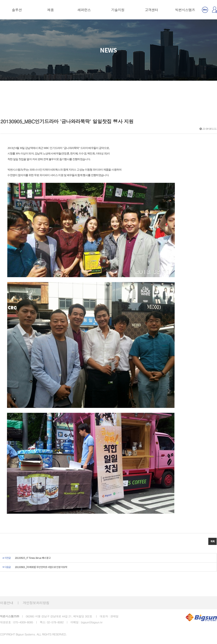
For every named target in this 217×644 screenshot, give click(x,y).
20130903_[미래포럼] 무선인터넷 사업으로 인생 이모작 (41, 567)
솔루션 (17, 10)
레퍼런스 (84, 10)
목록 (213, 541)
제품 (50, 10)
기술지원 (118, 10)
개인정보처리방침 (36, 603)
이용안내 (7, 603)
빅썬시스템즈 (185, 10)
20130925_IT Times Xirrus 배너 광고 (33, 558)
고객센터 (151, 10)
